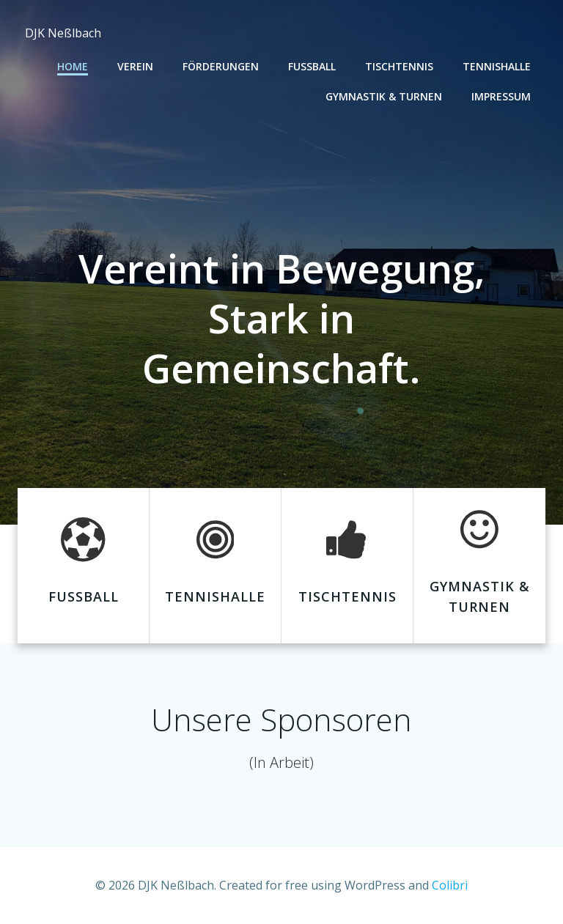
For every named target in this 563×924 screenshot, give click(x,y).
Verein (135, 66)
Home (73, 66)
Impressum (501, 96)
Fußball (312, 66)
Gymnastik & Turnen (384, 96)
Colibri (450, 885)
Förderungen (221, 66)
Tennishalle (497, 66)
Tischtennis (399, 66)
